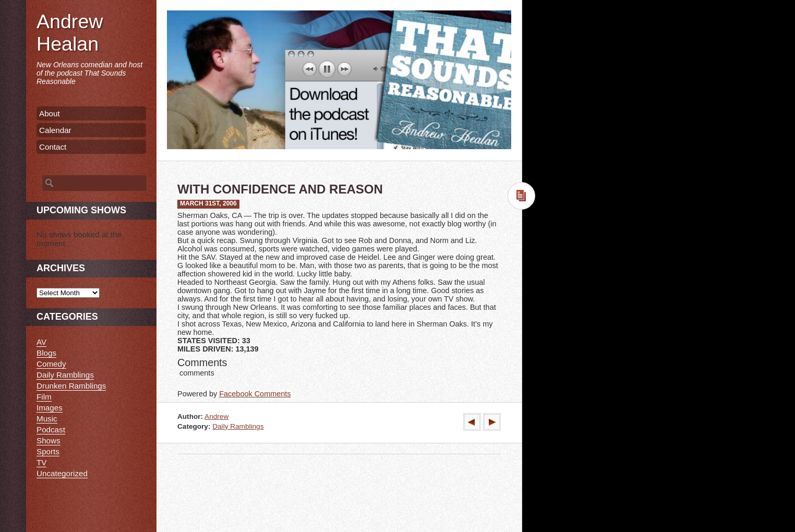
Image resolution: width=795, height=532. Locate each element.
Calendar (55, 130)
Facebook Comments (255, 394)
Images (50, 408)
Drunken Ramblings (71, 386)
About (50, 113)
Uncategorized (62, 473)
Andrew (216, 416)
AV (41, 342)
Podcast (51, 430)
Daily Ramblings (238, 426)
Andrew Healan (70, 33)
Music (47, 419)
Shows (49, 440)
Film (44, 397)
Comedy (51, 364)
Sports (48, 451)
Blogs (46, 353)
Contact (53, 147)
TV (41, 462)
